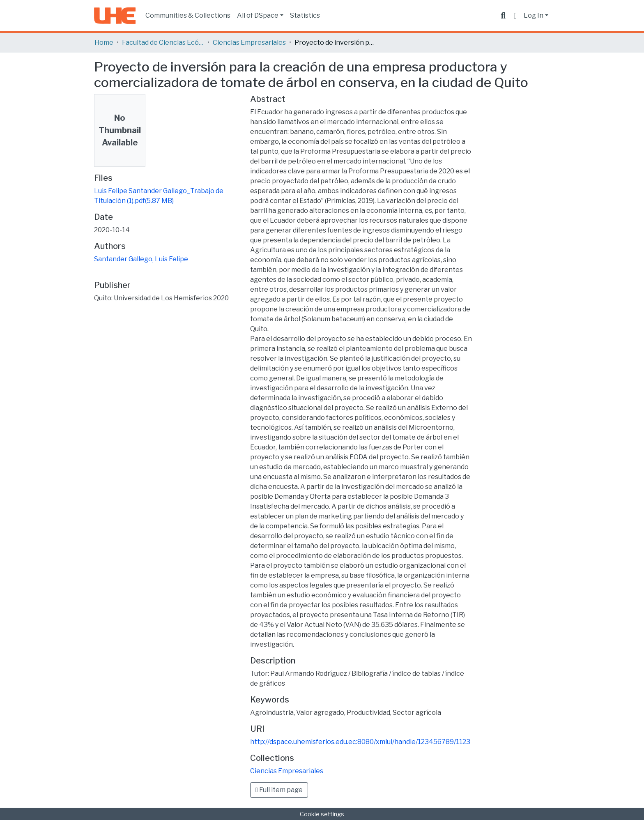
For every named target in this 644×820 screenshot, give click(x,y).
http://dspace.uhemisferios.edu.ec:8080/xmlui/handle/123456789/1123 (360, 742)
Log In (534, 15)
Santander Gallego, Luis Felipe (141, 259)
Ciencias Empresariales (249, 43)
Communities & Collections (188, 15)
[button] (515, 16)
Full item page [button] (279, 790)
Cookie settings (322, 814)
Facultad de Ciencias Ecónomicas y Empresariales (163, 43)
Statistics (305, 15)
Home (104, 43)
